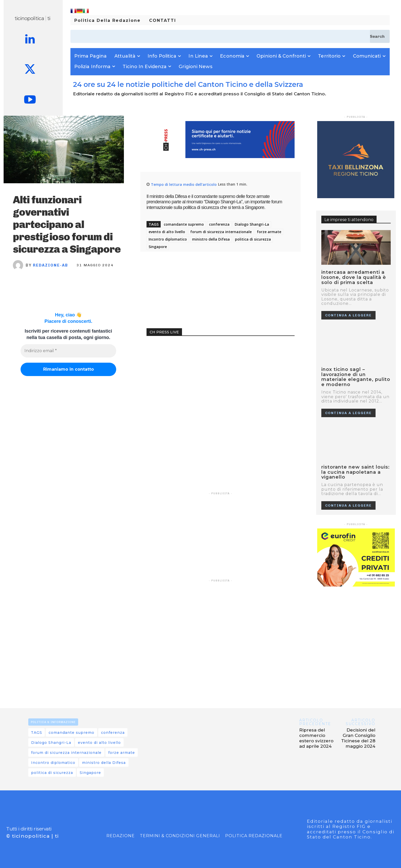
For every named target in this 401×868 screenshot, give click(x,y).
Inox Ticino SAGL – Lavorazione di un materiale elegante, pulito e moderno (356, 377)
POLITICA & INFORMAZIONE (53, 722)
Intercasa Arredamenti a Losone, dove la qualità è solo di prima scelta (354, 277)
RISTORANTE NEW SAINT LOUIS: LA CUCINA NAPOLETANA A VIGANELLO (356, 472)
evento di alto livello (167, 232)
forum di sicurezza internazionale (221, 232)
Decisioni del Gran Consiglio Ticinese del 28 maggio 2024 (358, 738)
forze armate (269, 232)
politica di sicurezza (253, 239)
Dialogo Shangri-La (252, 224)
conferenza (219, 224)
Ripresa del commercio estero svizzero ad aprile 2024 (316, 738)
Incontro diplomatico (168, 239)
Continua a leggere (348, 315)
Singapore (158, 247)
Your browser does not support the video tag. (185, 362)
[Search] (380, 36)
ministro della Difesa (211, 239)
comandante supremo (184, 224)
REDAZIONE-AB (51, 265)
